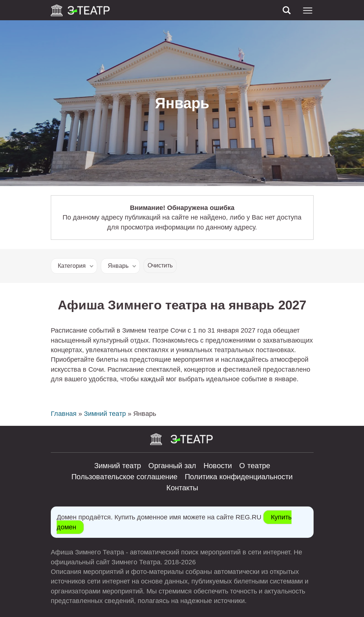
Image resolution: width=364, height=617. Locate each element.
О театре (255, 466)
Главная (64, 414)
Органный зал (172, 466)
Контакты (182, 488)
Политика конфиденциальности (239, 477)
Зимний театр (105, 414)
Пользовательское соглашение (124, 477)
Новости (218, 466)
